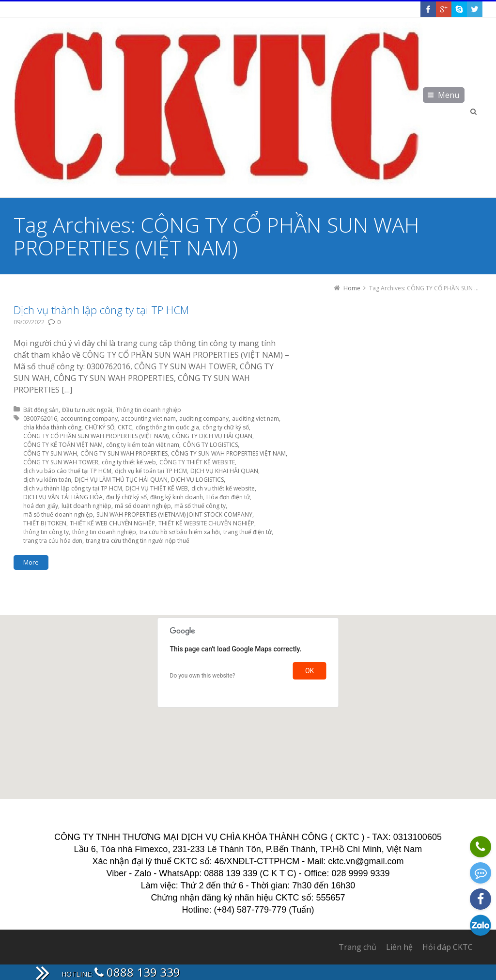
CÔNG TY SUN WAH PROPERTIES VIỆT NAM (228, 453)
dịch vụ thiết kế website (223, 488)
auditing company (204, 419)
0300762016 (40, 419)
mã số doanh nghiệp (143, 506)
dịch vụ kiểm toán (47, 480)
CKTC (125, 427)
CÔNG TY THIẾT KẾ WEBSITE (197, 462)
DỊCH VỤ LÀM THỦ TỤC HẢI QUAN (121, 480)
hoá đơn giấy (41, 506)
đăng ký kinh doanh (177, 497)
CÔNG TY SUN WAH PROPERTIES (124, 453)
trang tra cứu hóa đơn (53, 541)
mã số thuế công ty (200, 506)
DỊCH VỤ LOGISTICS (197, 480)
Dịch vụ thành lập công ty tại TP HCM (101, 310)
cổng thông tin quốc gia (167, 427)
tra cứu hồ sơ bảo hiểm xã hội (180, 532)
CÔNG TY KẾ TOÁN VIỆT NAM (63, 445)
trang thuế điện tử (248, 532)
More (31, 562)
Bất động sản (41, 410)
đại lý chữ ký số (126, 497)
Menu (449, 95)
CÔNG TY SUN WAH (50, 453)
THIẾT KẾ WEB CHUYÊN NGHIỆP (112, 523)
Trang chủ (357, 947)
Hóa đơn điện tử (228, 497)
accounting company (89, 419)
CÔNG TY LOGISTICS (210, 445)
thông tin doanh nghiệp (104, 532)
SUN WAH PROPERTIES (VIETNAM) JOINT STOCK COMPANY (174, 514)
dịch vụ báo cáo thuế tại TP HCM (67, 471)
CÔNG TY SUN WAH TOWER (61, 462)
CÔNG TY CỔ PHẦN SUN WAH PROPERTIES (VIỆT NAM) (96, 436)
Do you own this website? (203, 676)
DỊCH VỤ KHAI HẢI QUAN (224, 471)
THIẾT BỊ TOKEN (45, 523)
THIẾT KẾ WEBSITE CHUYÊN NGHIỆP (206, 523)
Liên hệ (399, 947)
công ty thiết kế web (129, 462)
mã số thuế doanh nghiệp (58, 514)
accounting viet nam (148, 419)
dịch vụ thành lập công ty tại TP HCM (73, 488)
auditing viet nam (256, 419)
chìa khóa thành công (52, 427)
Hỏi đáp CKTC (448, 947)
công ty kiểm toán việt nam (143, 445)
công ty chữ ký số (226, 427)
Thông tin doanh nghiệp (148, 410)
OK (310, 671)
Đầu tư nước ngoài (87, 410)
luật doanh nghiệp (86, 506)
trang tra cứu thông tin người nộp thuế (138, 541)
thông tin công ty (46, 532)
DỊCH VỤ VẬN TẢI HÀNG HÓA (63, 497)
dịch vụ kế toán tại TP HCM (151, 471)
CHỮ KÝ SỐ (100, 427)
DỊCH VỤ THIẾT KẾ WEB (157, 488)
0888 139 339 (137, 972)
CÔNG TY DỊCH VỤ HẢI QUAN (212, 436)
